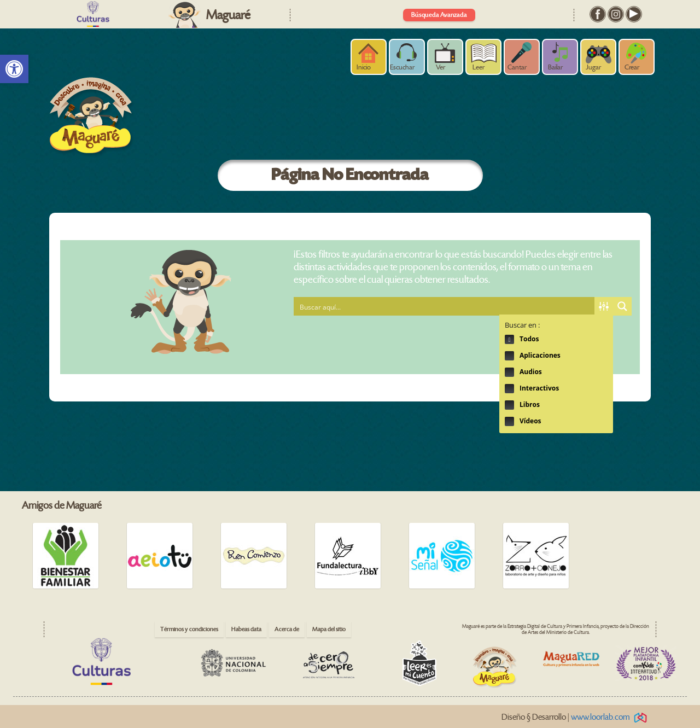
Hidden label (509, 339)
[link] (14, 69)
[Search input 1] (445, 306)
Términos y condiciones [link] (189, 629)
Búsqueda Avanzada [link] (439, 15)
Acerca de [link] (287, 629)
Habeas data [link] (246, 629)
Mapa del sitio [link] (329, 629)
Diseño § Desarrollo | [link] (576, 717)
